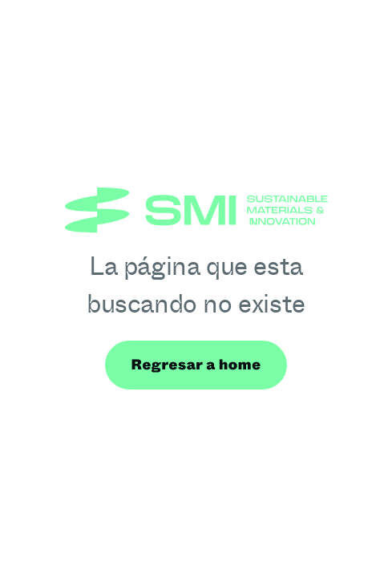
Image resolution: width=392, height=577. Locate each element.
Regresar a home (196, 365)
